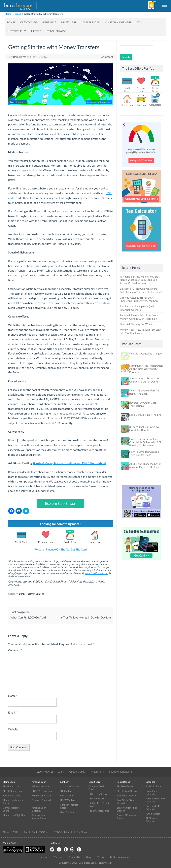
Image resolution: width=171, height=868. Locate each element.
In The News (80, 832)
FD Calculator (153, 814)
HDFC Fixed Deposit (128, 791)
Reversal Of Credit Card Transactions (143, 404)
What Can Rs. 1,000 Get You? (28, 617)
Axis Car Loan (67, 796)
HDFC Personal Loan (42, 791)
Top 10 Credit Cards (99, 811)
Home (8, 14)
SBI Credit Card (97, 799)
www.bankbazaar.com (96, 573)
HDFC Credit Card (98, 794)
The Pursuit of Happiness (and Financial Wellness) (137, 308)
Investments (69, 22)
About (44, 857)
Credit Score (91, 22)
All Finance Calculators (152, 820)
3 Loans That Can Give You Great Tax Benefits (145, 428)
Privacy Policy (105, 863)
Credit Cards (29, 22)
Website (13, 729)
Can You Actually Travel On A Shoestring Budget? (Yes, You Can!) (140, 299)
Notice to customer (120, 857)
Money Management (118, 22)
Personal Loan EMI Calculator (155, 800)
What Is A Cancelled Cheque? (146, 353)
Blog (89, 857)
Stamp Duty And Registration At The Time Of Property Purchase (146, 369)
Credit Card (21, 542)
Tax (139, 22)
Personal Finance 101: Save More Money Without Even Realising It (139, 317)
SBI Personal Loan (41, 786)
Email (13, 712)
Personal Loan (46, 542)
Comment (15, 650)
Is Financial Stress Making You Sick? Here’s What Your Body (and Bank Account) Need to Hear (140, 280)
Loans (11, 22)
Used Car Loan (68, 812)
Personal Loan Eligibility (39, 809)
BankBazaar (20, 57)
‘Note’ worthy (17, 31)
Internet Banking (35, 594)
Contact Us (74, 857)
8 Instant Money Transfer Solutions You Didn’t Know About (70, 463)
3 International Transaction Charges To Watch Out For (145, 380)
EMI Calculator (56, 31)
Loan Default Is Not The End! (146, 415)
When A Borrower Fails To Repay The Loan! (144, 392)
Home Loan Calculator (152, 792)
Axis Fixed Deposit (126, 796)
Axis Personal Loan (41, 796)
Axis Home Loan (11, 796)
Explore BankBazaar (61, 503)
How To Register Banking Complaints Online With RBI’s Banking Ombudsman (146, 442)
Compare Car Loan (70, 786)
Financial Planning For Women (137, 324)
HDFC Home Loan (12, 791)
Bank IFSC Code (40, 832)
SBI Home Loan (11, 786)
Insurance (49, 22)
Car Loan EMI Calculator (153, 808)
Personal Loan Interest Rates (39, 817)
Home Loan (95, 542)
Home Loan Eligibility (14, 815)
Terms (101, 857)
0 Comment (106, 57)
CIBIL (16, 832)
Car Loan (141, 105)
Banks (18, 14)
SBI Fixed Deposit (126, 786)
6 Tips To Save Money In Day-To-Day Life (86, 617)
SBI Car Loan (67, 791)
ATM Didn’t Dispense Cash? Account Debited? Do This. (145, 465)
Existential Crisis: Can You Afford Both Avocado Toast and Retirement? (141, 290)
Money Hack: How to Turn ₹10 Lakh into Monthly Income (140, 331)
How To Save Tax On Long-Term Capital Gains (145, 453)
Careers (58, 857)
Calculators (155, 105)
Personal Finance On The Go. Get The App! (61, 549)
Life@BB (36, 31)
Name (13, 696)
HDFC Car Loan (68, 800)
